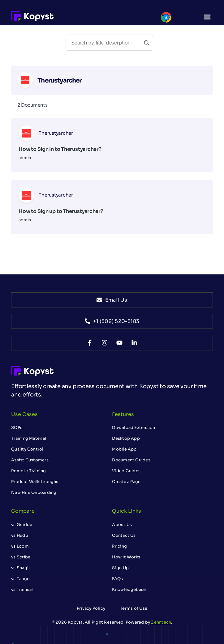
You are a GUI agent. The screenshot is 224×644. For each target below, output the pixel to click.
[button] (207, 17)
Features (123, 414)
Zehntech (161, 622)
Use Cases (24, 414)
